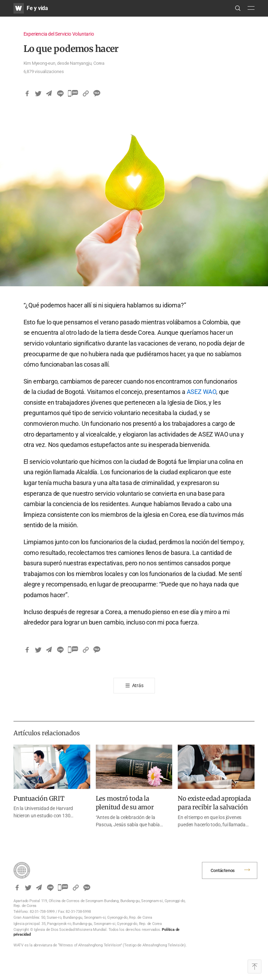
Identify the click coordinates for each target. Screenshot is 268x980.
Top (255, 966)
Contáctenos (223, 870)
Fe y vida (37, 8)
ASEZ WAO (201, 392)
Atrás (138, 685)
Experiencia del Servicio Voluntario (59, 34)
